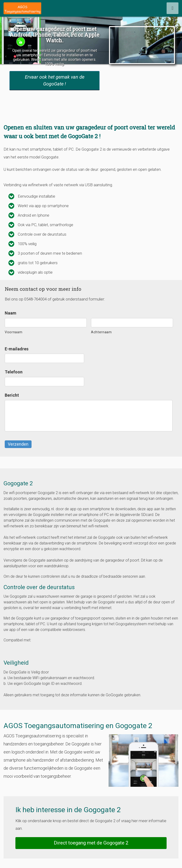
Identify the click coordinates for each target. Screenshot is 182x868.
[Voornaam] (46, 323)
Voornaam (14, 332)
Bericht (12, 395)
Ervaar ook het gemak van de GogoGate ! (55, 80)
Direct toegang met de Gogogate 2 (91, 843)
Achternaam (101, 332)
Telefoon (14, 372)
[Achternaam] (132, 323)
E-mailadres (17, 349)
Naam (11, 313)
